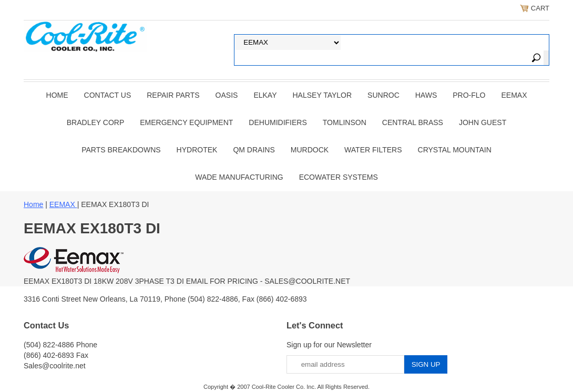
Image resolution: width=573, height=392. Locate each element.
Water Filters (373, 150)
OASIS (227, 95)
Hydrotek (197, 150)
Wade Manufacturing (239, 177)
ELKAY (265, 95)
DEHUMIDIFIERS (278, 122)
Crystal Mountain (455, 150)
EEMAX (514, 95)
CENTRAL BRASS (413, 122)
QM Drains (254, 150)
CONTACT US (108, 95)
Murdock (310, 150)
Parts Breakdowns (121, 150)
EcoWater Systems (339, 177)
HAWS (426, 95)
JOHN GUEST (483, 122)
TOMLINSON (345, 122)
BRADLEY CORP (95, 122)
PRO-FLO (469, 95)
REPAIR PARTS (173, 95)
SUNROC (383, 95)
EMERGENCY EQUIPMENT (186, 122)
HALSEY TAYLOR (323, 95)
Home (57, 95)
